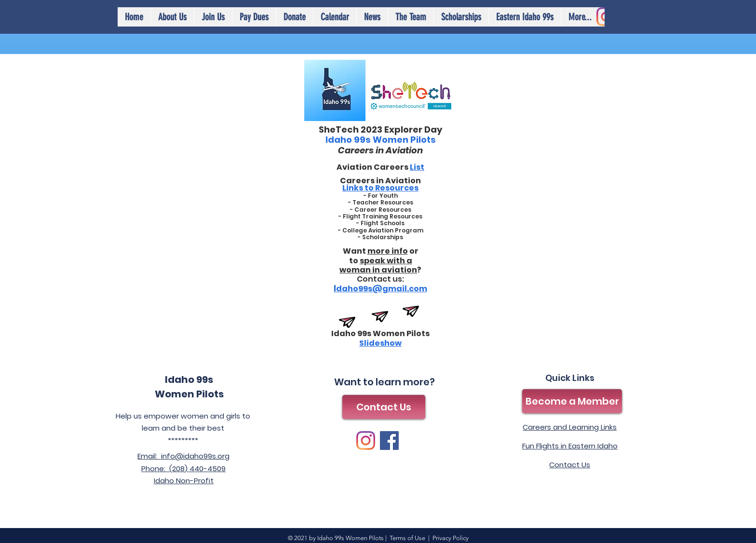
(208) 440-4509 (197, 468)
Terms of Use (407, 538)
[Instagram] (366, 441)
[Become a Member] (572, 401)
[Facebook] (389, 441)
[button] (335, 17)
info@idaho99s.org (195, 456)
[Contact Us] (384, 407)
